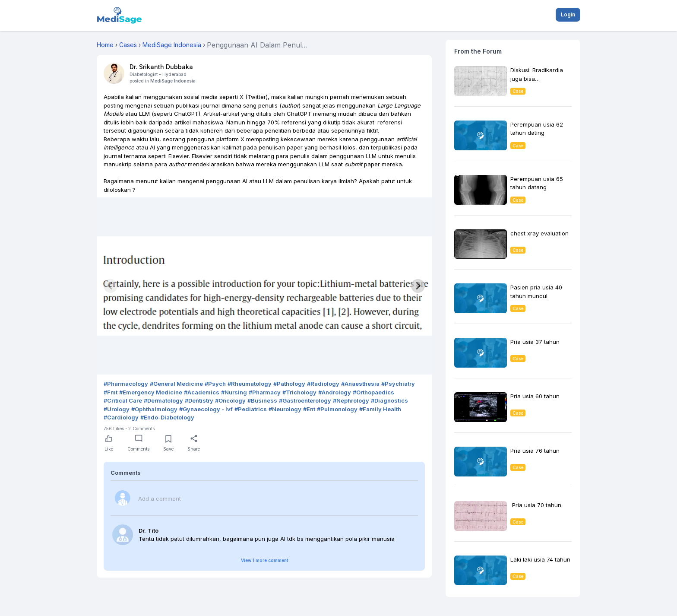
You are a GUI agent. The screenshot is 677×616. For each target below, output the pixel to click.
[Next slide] (418, 286)
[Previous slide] (111, 286)
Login (568, 14)
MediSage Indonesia (173, 81)
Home (105, 45)
